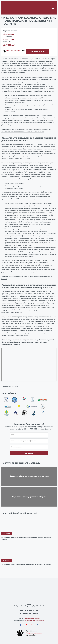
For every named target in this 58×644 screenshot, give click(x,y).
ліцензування (14, 151)
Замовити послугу (38, 52)
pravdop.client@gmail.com (32, 618)
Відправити (29, 453)
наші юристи (10, 120)
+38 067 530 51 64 (29, 614)
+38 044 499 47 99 (30, 429)
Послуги (6, 463)
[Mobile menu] (5, 8)
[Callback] (53, 8)
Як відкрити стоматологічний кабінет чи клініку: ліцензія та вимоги (26, 564)
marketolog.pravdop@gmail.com (34, 620)
